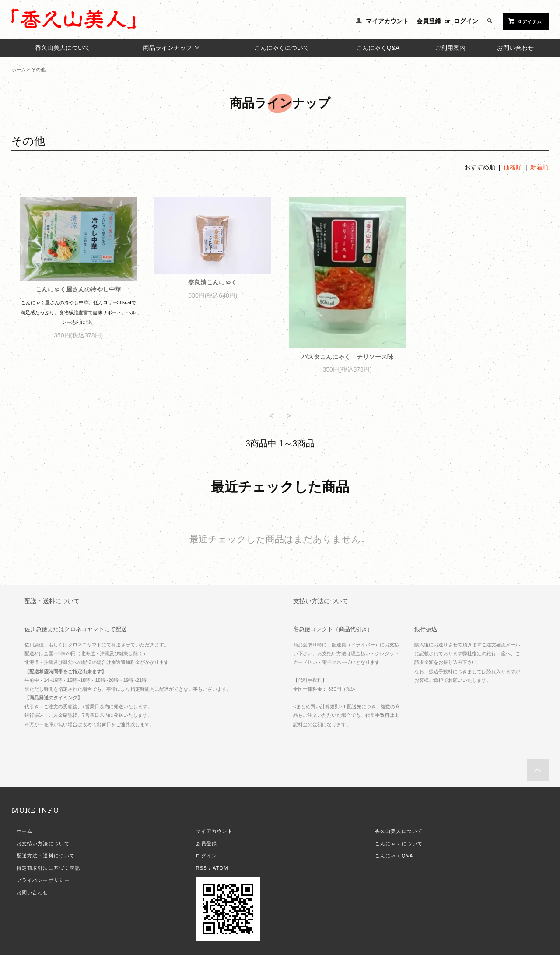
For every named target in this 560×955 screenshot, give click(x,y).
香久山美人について (63, 48)
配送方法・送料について (46, 856)
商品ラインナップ (172, 47)
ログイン (466, 21)
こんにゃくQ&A (378, 48)
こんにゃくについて (282, 48)
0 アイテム (525, 21)
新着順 (539, 167)
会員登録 (429, 21)
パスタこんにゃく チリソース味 (347, 357)
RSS (201, 868)
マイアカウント (387, 21)
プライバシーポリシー (43, 880)
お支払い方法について (43, 843)
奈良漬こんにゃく (213, 282)
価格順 (513, 167)
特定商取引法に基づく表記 (48, 868)
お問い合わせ (515, 48)
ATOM (220, 868)
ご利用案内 (450, 48)
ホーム (19, 70)
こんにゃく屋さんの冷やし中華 (78, 289)
